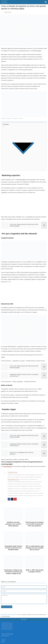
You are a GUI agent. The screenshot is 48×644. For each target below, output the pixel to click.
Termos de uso (5, 635)
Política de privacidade (7, 634)
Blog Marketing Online (13, 479)
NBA (17, 428)
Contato (3, 640)
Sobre (3, 641)
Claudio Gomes (8, 12)
